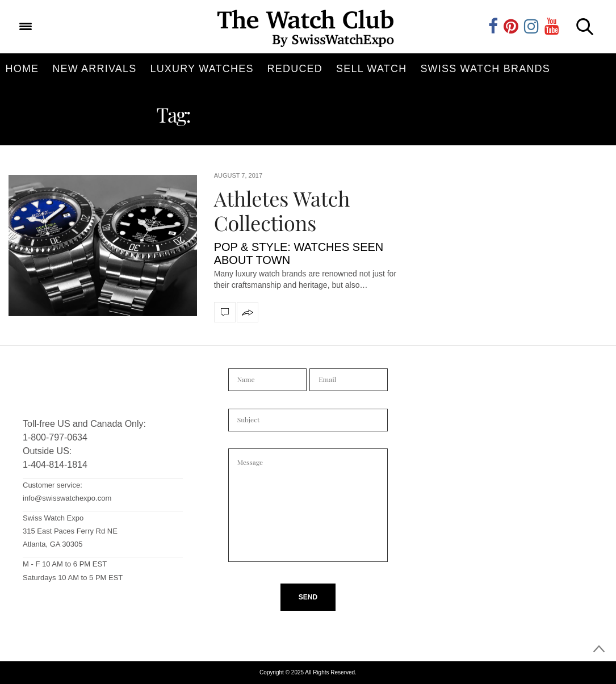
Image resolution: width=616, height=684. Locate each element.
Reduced (295, 69)
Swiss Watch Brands (485, 69)
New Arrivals (94, 69)
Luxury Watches (202, 69)
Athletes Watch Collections (282, 210)
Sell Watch (371, 69)
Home (22, 69)
